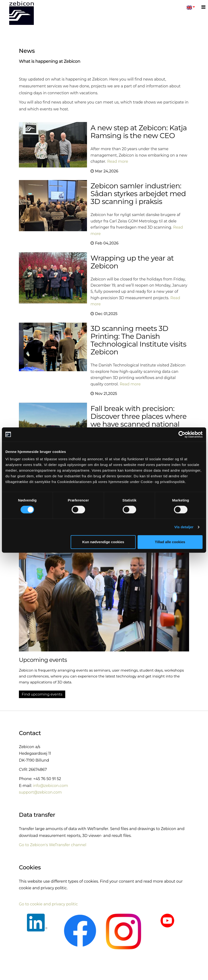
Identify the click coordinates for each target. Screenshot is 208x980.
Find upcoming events (42, 694)
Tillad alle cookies (170, 542)
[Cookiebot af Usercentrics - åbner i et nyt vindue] (182, 434)
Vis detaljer (184, 527)
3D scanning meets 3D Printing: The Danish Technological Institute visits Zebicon (138, 340)
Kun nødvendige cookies (103, 542)
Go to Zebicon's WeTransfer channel (53, 845)
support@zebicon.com (40, 792)
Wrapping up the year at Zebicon (132, 262)
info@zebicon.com (50, 786)
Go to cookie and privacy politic (48, 904)
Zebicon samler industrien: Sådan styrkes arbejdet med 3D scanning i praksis (138, 194)
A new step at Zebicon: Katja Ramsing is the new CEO (139, 132)
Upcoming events (43, 660)
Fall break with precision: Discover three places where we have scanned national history (139, 420)
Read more (118, 161)
